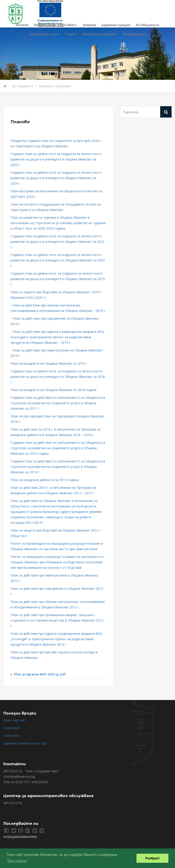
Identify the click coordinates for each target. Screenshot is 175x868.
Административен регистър (25, 743)
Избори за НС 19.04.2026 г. (56, 25)
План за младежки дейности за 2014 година (45, 480)
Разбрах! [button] (153, 858)
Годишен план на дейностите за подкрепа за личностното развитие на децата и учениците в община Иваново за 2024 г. (56, 178)
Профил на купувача (100, 34)
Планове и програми (55, 86)
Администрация (116, 25)
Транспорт (12, 728)
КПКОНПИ (11, 736)
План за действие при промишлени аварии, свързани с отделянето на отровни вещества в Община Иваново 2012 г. (57, 620)
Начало (22, 25)
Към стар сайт (15, 720)
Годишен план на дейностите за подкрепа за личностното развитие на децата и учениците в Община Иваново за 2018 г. (58, 377)
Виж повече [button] (17, 861)
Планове (20, 122)
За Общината (147, 25)
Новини (89, 25)
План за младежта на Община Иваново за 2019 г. (49, 363)
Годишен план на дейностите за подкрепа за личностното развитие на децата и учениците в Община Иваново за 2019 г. (58, 279)
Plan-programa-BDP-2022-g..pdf (40, 674)
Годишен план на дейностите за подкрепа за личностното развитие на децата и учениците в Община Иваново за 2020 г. (58, 260)
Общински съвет (45, 34)
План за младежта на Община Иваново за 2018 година (53, 390)
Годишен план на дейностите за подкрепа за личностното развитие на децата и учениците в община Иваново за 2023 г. (57, 242)
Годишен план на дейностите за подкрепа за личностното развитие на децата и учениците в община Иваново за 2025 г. (56, 159)
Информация (134, 34)
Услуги (71, 34)
